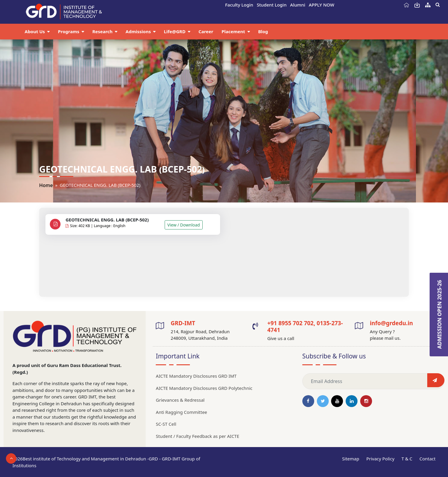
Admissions (139, 31)
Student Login (272, 5)
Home (46, 185)
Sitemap (351, 459)
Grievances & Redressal (180, 400)
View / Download (184, 225)
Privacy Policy (381, 459)
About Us (35, 31)
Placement (234, 31)
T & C (407, 459)
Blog (263, 31)
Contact (428, 459)
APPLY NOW (322, 5)
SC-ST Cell (166, 424)
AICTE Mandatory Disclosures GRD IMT (196, 376)
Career (206, 31)
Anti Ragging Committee (181, 412)
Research (103, 31)
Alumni (298, 5)
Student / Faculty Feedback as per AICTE (197, 436)
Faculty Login (239, 5)
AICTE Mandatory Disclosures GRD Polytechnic (204, 388)
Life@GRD (175, 31)
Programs (69, 31)
